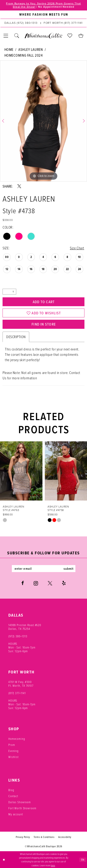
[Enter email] (44, 568)
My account (16, 814)
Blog (11, 790)
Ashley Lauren (31, 49)
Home (9, 49)
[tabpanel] (43, 121)
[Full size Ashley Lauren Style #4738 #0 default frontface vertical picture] (43, 121)
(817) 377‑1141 (17, 693)
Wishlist (13, 757)
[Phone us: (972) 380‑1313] (21, 23)
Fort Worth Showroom (22, 808)
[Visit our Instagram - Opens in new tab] (36, 583)
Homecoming (17, 739)
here (53, 865)
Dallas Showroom (20, 802)
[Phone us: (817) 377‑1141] (63, 23)
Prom (12, 745)
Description (16, 337)
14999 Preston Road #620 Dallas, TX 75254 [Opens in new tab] (25, 627)
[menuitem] (43, 15)
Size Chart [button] (77, 248)
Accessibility (65, 837)
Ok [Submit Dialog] (83, 859)
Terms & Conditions (44, 837)
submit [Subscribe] (69, 568)
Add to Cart (44, 302)
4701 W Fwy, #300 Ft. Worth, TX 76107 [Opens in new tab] (21, 684)
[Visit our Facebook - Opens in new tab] (23, 583)
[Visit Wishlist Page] (70, 36)
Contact (13, 796)
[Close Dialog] (4, 860)
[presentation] (21, 471)
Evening (13, 751)
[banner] (43, 36)
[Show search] (17, 36)
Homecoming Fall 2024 (24, 55)
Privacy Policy (23, 837)
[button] (6, 36)
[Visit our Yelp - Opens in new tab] (64, 583)
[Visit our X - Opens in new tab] (50, 583)
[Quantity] (9, 292)
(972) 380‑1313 (18, 636)
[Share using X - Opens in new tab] (19, 186)
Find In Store (44, 324)
